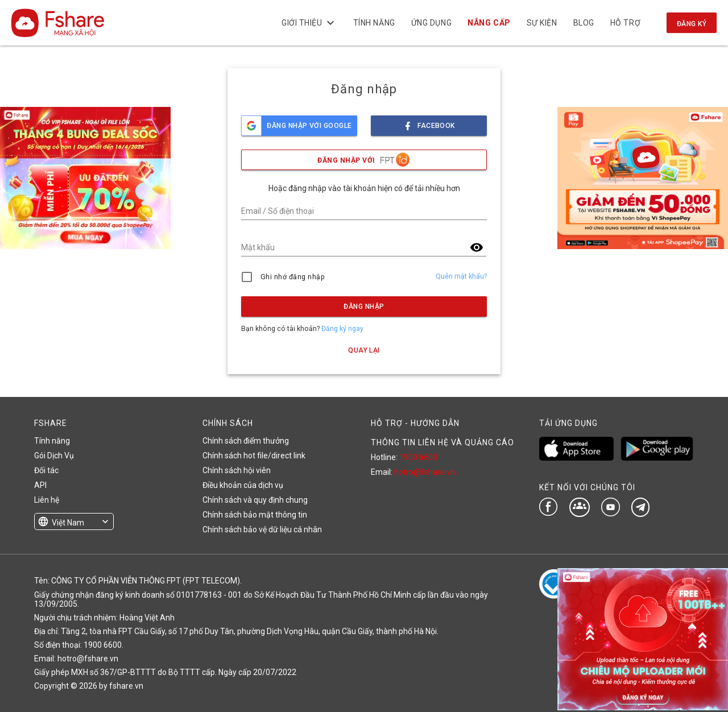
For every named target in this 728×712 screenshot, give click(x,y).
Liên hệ (47, 500)
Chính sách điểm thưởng (246, 441)
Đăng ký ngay (342, 329)
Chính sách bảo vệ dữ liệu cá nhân (262, 529)
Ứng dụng (431, 23)
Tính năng (374, 23)
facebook (429, 123)
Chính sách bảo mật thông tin (255, 515)
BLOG (583, 23)
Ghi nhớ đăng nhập (293, 277)
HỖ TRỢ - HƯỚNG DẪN (415, 423)
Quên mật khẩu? (461, 276)
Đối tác (46, 470)
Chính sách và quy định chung (255, 500)
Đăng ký (692, 24)
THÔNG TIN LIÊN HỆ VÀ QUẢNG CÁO (442, 442)
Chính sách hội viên (237, 470)
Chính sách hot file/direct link (254, 456)
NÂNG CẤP (489, 23)
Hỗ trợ (625, 23)
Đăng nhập (364, 307)
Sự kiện (541, 23)
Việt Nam (68, 523)
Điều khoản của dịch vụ (243, 485)
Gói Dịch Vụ (54, 456)
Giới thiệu (309, 23)
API (40, 485)
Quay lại (364, 350)
